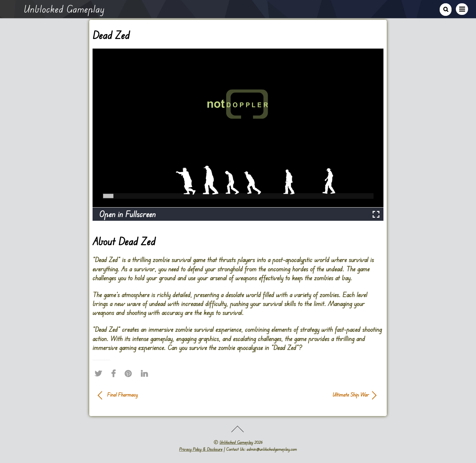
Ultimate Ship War (307, 395)
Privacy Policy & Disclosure (201, 449)
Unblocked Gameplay (236, 442)
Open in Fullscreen (127, 214)
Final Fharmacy (122, 395)
